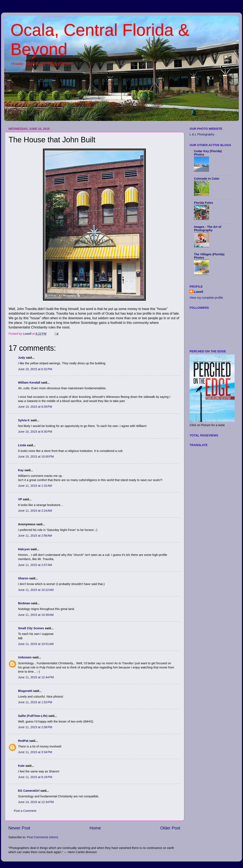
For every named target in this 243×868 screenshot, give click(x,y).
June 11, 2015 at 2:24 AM (35, 511)
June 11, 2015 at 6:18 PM (35, 777)
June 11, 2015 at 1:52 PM (35, 702)
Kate (21, 766)
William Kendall (29, 383)
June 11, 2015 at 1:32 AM (35, 486)
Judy (22, 358)
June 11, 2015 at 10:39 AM (36, 615)
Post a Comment (25, 811)
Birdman (24, 603)
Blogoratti (25, 691)
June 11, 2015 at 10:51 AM (36, 644)
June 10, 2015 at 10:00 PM (36, 457)
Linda (22, 445)
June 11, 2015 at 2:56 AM (35, 536)
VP (20, 499)
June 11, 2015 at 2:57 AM (35, 565)
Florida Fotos (204, 203)
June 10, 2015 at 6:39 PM (35, 407)
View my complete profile (206, 298)
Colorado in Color (207, 179)
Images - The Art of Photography (208, 228)
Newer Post (19, 828)
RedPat (23, 741)
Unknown (25, 657)
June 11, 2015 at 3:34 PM (35, 752)
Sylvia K (24, 420)
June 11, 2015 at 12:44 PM (36, 677)
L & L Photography (202, 134)
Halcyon (24, 549)
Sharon (23, 578)
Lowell (198, 292)
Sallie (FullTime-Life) (33, 716)
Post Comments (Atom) (43, 837)
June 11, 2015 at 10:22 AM (36, 590)
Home (95, 828)
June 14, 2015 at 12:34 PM (36, 802)
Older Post (170, 828)
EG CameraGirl (29, 791)
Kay (21, 470)
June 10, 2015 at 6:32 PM (35, 369)
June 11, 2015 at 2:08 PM (35, 727)
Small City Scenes (31, 628)
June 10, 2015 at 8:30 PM (35, 432)
